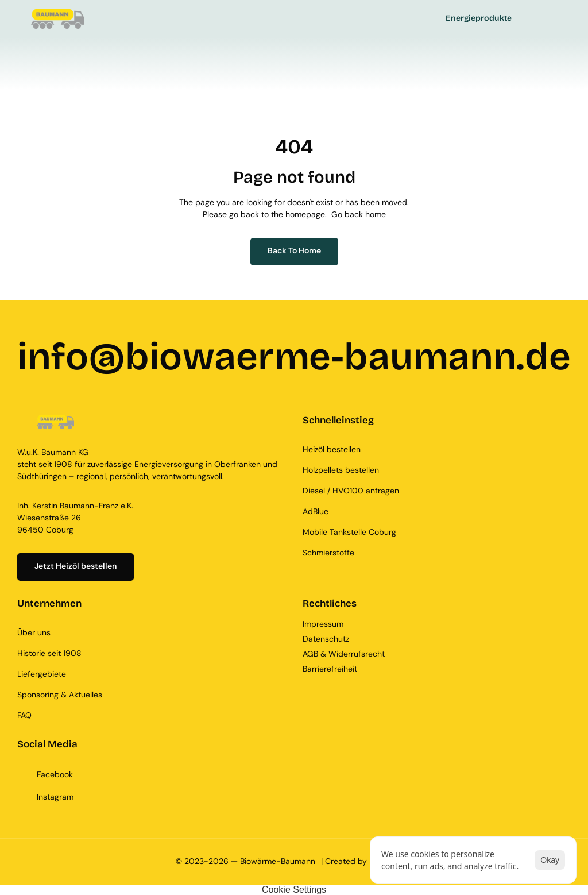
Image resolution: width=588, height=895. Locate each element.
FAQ (24, 715)
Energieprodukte (479, 18)
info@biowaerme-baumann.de (294, 357)
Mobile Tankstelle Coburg (349, 532)
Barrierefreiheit (330, 669)
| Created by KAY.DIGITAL (367, 861)
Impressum (324, 624)
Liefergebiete (42, 674)
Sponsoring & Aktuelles (60, 695)
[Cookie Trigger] (294, 890)
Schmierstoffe (328, 553)
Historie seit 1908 (49, 653)
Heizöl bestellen (332, 449)
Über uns (34, 632)
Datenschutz (326, 639)
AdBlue (316, 511)
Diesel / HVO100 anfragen (351, 491)
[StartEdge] (217, 19)
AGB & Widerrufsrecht (344, 654)
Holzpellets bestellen (341, 470)
